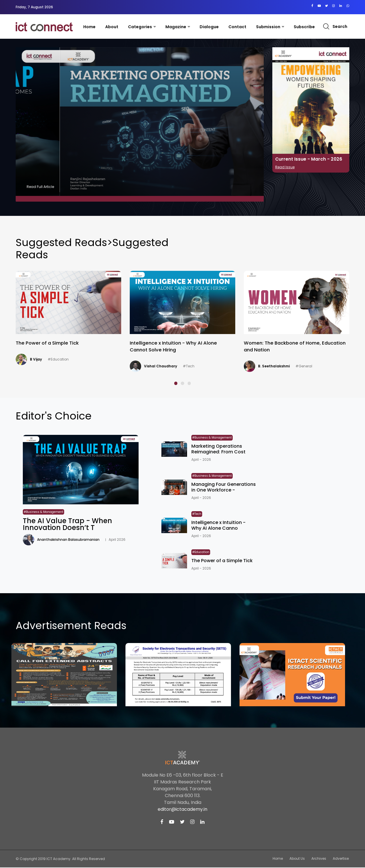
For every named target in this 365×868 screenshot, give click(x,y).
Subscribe (304, 27)
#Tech (301, 366)
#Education (172, 359)
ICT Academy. (59, 859)
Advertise (341, 859)
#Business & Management (39, 375)
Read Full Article (244, 187)
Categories (140, 27)
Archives (320, 859)
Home (89, 27)
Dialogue (209, 27)
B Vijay (150, 359)
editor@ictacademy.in (182, 810)
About (112, 27)
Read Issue (285, 167)
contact (237, 27)
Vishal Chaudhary (274, 366)
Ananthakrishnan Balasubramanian (61, 366)
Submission (268, 27)
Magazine (176, 27)
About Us (299, 859)
